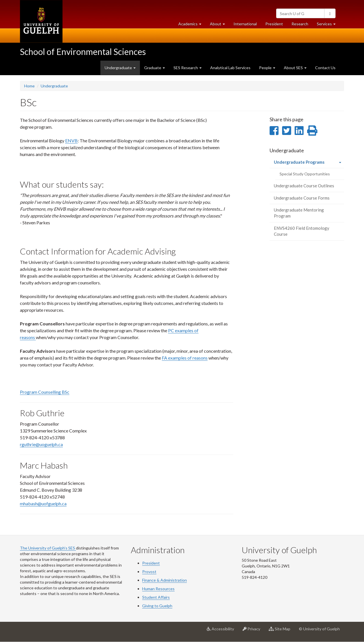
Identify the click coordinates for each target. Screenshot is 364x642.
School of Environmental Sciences (83, 52)
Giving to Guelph (157, 606)
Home (29, 86)
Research (302, 25)
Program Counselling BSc (45, 392)
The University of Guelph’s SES (48, 548)
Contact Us (325, 68)
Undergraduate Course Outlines (304, 186)
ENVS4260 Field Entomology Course (302, 231)
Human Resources (158, 589)
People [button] (267, 68)
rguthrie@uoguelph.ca (41, 444)
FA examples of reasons (185, 358)
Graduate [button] (155, 68)
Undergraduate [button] (120, 68)
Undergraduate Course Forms (302, 198)
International (245, 24)
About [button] (220, 25)
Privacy (254, 631)
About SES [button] (295, 68)
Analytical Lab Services (230, 68)
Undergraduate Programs (307, 164)
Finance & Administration (165, 580)
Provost (149, 572)
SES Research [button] (188, 68)
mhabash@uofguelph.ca (43, 503)
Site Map (282, 631)
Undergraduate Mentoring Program (299, 213)
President (274, 24)
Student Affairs (156, 597)
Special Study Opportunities (305, 174)
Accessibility (223, 631)
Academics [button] (192, 25)
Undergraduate (54, 86)
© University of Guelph (319, 629)
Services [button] (328, 25)
